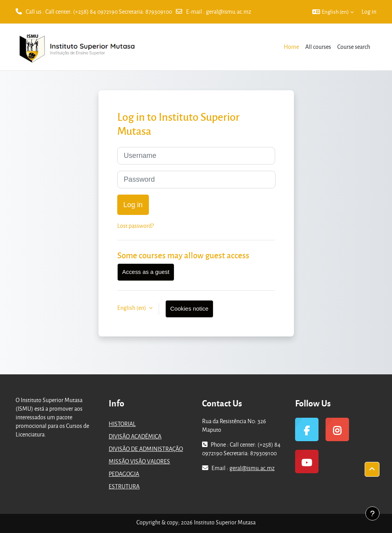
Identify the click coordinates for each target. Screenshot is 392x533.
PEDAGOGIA (124, 474)
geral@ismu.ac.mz (229, 12)
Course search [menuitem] (354, 47)
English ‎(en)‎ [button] (132, 308)
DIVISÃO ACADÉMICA (135, 436)
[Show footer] (372, 513)
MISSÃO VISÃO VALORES (139, 461)
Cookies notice (190, 309)
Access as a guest (146, 272)
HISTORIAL (122, 424)
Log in (369, 12)
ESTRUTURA (124, 486)
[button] (333, 12)
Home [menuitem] (291, 47)
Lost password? (135, 226)
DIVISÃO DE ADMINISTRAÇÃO (146, 449)
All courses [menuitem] (318, 47)
